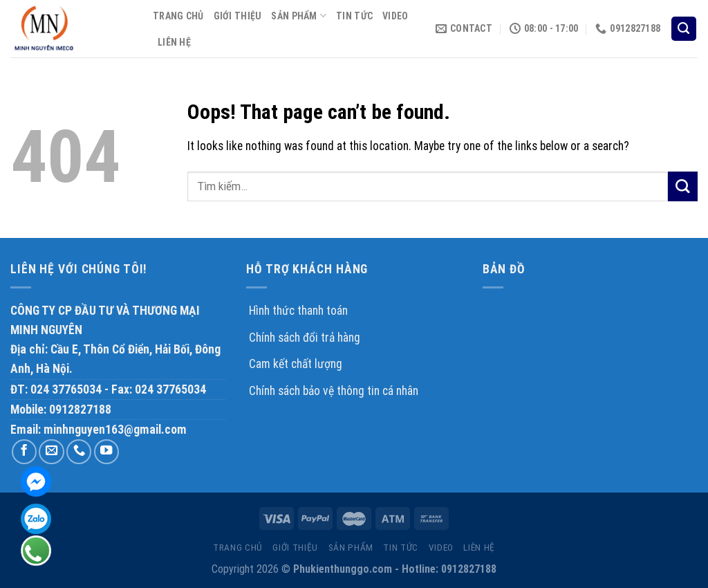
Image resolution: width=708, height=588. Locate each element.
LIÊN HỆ (174, 42)
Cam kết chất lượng (296, 364)
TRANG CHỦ (178, 16)
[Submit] (683, 186)
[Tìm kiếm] (684, 29)
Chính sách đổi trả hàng (305, 338)
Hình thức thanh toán (298, 311)
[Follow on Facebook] (24, 452)
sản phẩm (299, 16)
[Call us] (79, 452)
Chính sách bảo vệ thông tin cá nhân (334, 391)
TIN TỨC (354, 16)
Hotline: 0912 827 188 (36, 551)
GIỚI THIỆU (238, 16)
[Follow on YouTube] (106, 452)
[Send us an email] (51, 452)
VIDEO (395, 16)
